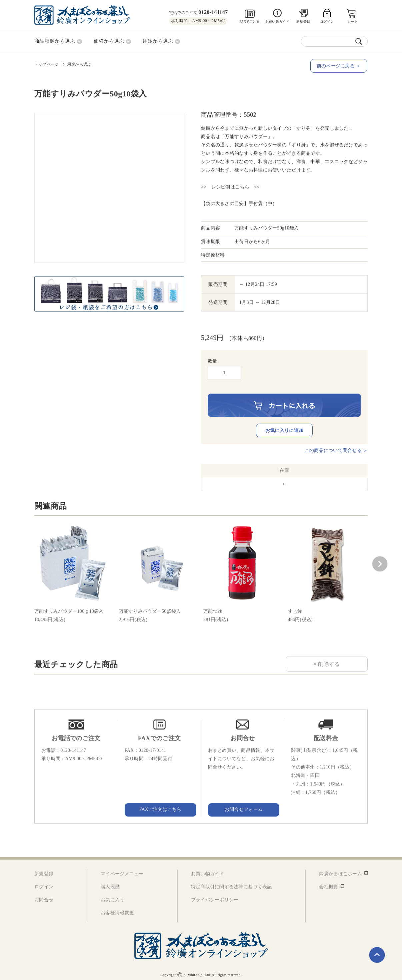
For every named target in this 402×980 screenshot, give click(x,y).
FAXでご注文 (249, 22)
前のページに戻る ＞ (339, 66)
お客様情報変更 (117, 908)
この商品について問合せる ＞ (336, 446)
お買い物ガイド (277, 22)
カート (353, 22)
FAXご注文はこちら (159, 805)
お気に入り (112, 895)
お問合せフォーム (243, 805)
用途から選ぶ (79, 64)
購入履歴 (110, 882)
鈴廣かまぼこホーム (340, 869)
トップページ (46, 64)
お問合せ (44, 895)
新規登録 (303, 22)
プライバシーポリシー (215, 895)
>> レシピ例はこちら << (230, 187)
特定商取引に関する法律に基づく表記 (231, 882)
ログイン (44, 882)
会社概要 (328, 882)
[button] (380, 559)
